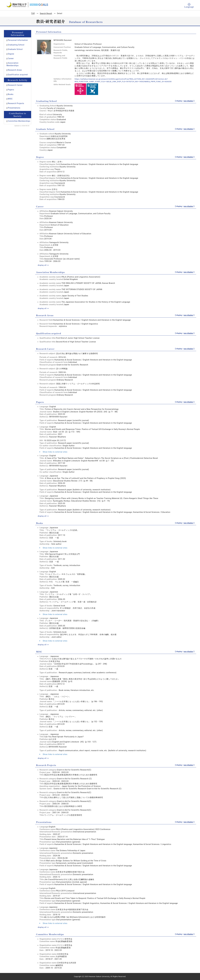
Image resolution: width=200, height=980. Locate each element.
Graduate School (15, 49)
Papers (11, 90)
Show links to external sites (53, 452)
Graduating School (16, 45)
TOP (33, 13)
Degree (11, 54)
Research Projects (16, 103)
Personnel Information (18, 40)
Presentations (14, 108)
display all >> (44, 265)
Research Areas (15, 70)
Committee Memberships (19, 121)
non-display (188, 101)
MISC (10, 99)
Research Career (15, 85)
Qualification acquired (18, 75)
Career (11, 58)
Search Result (46, 13)
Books (11, 94)
